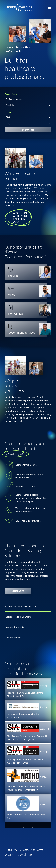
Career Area (11, 94)
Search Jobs (28, 130)
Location (9, 112)
